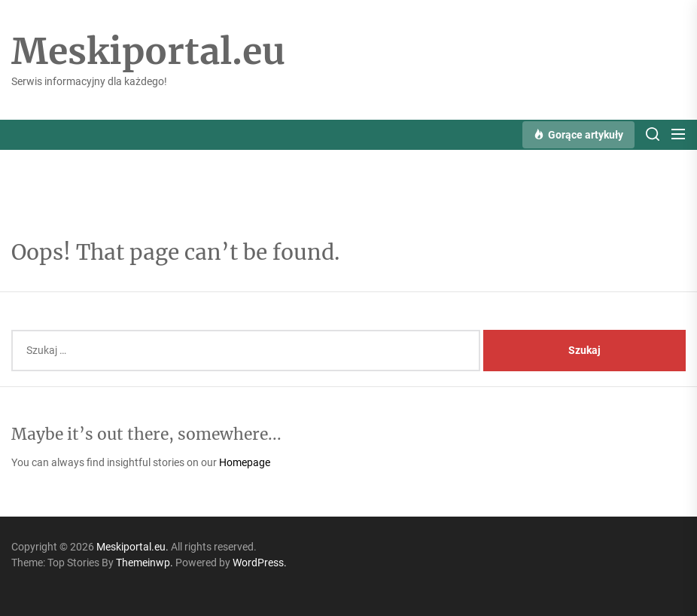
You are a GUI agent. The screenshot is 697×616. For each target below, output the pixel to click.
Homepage (245, 462)
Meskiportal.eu (148, 52)
